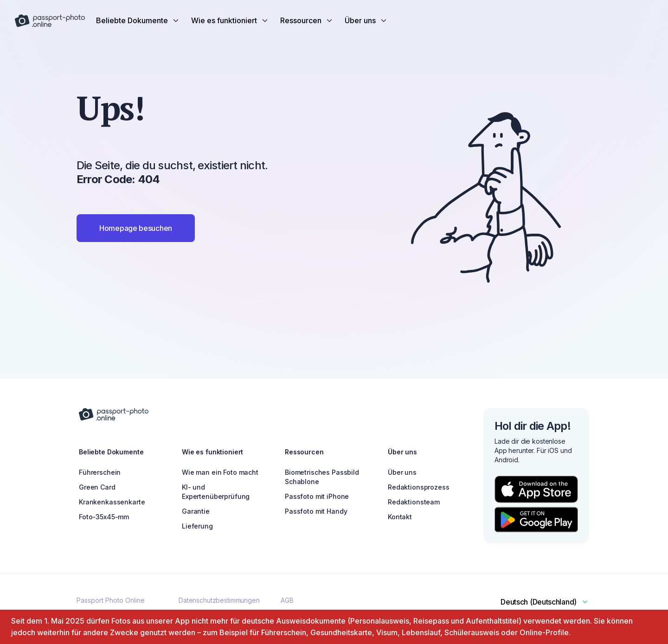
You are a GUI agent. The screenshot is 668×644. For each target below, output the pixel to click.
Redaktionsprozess (419, 487)
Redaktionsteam (414, 502)
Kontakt (400, 517)
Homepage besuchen (136, 228)
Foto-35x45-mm (104, 517)
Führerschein (100, 472)
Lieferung (197, 526)
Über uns (402, 472)
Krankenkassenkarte (112, 502)
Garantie (196, 511)
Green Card (97, 487)
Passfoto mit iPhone (317, 496)
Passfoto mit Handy (316, 511)
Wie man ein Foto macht (220, 472)
